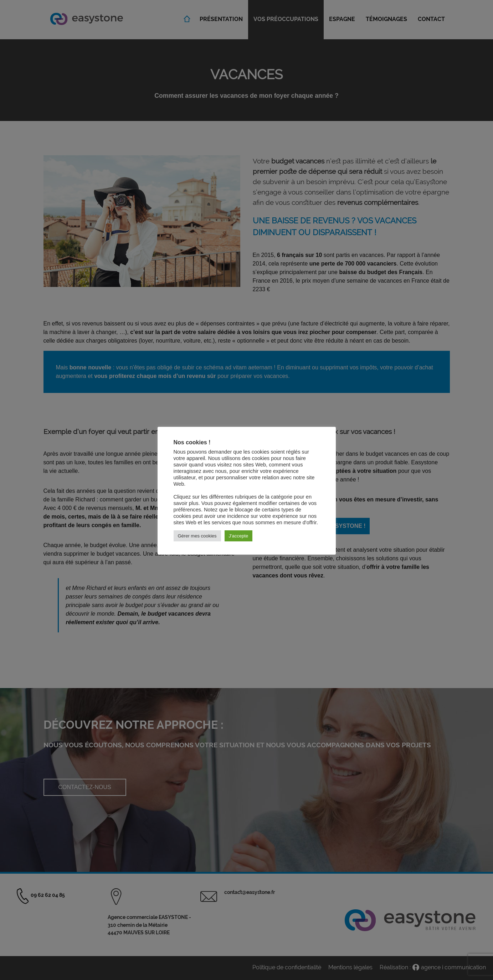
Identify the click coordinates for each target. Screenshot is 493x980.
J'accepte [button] (239, 536)
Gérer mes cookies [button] (197, 536)
